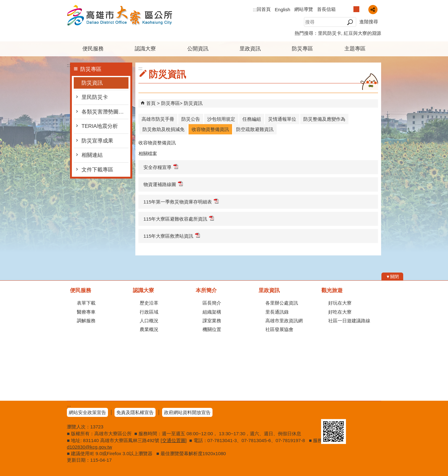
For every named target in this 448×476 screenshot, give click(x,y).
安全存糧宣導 (161, 167)
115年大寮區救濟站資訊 (172, 236)
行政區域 (149, 312)
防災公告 (191, 119)
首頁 (151, 103)
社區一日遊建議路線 (349, 321)
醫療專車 (86, 312)
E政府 (328, 411)
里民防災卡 (330, 33)
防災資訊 (92, 83)
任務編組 (252, 119)
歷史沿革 (149, 303)
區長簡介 (212, 303)
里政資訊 (250, 49)
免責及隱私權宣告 (135, 412)
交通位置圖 (174, 440)
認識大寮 (145, 49)
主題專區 (355, 49)
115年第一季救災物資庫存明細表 (181, 201)
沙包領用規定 (221, 119)
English (282, 9)
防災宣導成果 (97, 141)
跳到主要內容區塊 (3, 3)
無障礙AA (359, 412)
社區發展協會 (279, 329)
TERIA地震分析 (100, 126)
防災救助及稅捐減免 (163, 129)
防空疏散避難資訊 (255, 129)
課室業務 (212, 321)
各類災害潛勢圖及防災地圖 (105, 112)
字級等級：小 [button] (350, 9)
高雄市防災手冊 (158, 119)
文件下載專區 (97, 170)
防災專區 (302, 49)
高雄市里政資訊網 (284, 321)
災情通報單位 (282, 119)
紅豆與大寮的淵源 (362, 33)
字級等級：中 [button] (356, 9)
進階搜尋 (369, 22)
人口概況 (149, 321)
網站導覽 (304, 9)
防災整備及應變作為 (324, 119)
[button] (350, 22)
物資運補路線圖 (163, 184)
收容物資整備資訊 (210, 129)
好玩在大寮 (340, 303)
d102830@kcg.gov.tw (89, 447)
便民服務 (93, 49)
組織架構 (212, 312)
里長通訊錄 (277, 312)
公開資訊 (198, 49)
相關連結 (92, 155)
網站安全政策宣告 (87, 412)
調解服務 (86, 321)
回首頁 (264, 9)
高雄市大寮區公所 (119, 15)
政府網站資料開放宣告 (187, 412)
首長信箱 (326, 9)
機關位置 (212, 329)
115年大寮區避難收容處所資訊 (179, 219)
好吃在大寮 (340, 312)
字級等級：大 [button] (363, 9)
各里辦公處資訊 (282, 303)
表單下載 (86, 303)
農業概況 (149, 329)
